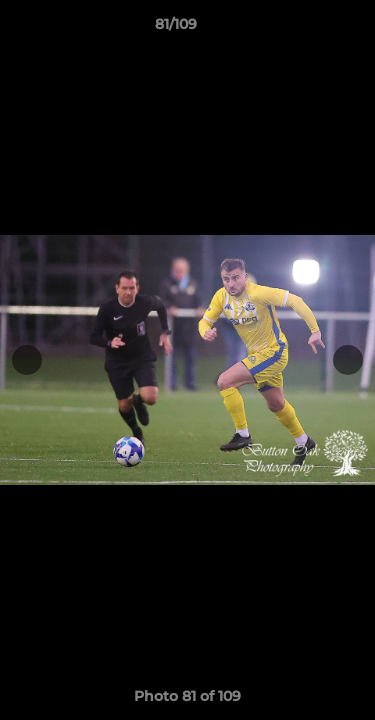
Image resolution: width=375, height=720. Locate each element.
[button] (303, 29)
